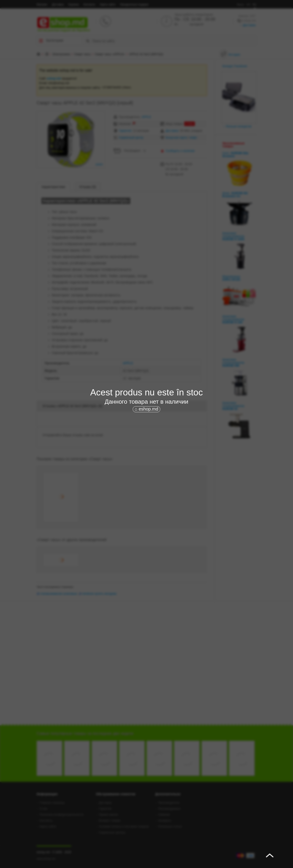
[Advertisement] (146, 447)
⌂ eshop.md (147, 409)
